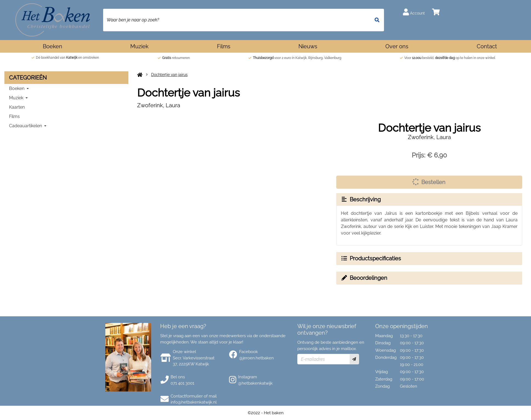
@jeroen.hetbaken (256, 358)
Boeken (53, 46)
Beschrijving (361, 199)
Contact (487, 46)
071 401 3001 (182, 383)
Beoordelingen (364, 278)
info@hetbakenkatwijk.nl (194, 402)
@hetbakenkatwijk (255, 383)
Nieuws (308, 46)
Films (224, 46)
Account (414, 12)
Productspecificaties (371, 258)
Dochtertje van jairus (169, 75)
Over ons (397, 46)
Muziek (139, 46)
